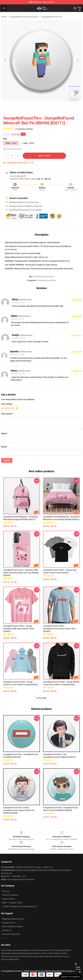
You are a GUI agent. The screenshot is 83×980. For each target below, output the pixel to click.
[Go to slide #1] (34, 107)
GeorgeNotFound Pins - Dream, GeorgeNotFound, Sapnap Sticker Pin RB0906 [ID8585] (19, 810)
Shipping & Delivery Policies (13, 919)
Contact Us (7, 930)
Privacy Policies (8, 899)
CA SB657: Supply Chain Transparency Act (20, 906)
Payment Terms (8, 923)
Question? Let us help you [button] (70, 977)
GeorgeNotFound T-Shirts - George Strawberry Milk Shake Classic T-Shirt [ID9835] (19, 629)
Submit (7, 460)
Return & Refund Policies (12, 927)
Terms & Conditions (10, 895)
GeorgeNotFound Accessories (24, 17)
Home (4, 17)
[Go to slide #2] (49, 107)
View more (41, 698)
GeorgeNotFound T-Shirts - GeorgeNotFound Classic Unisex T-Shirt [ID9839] (59, 629)
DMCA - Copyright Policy (12, 903)
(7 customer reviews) (24, 129)
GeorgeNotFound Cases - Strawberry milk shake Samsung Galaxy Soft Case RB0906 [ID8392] (21, 573)
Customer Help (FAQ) (11, 934)
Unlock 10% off (78, 968)
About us (6, 891)
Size (5, 139)
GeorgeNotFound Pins (52, 17)
